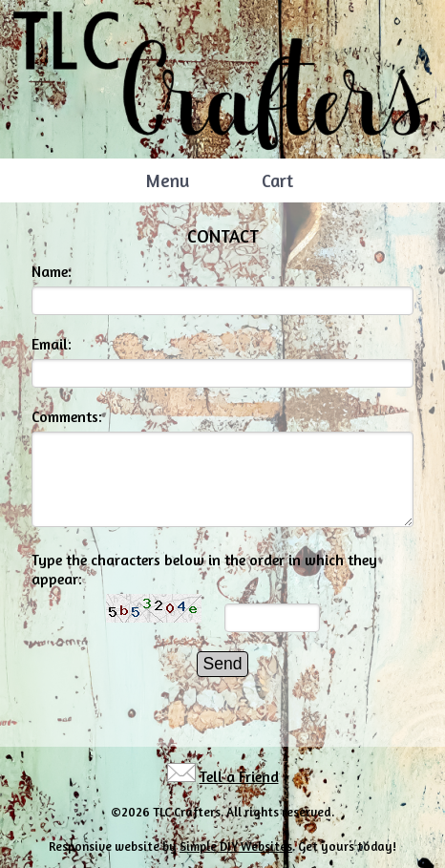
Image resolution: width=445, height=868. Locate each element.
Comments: (67, 416)
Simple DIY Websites (236, 846)
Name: (52, 271)
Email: (52, 344)
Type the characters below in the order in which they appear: (204, 569)
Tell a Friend (239, 776)
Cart (277, 180)
